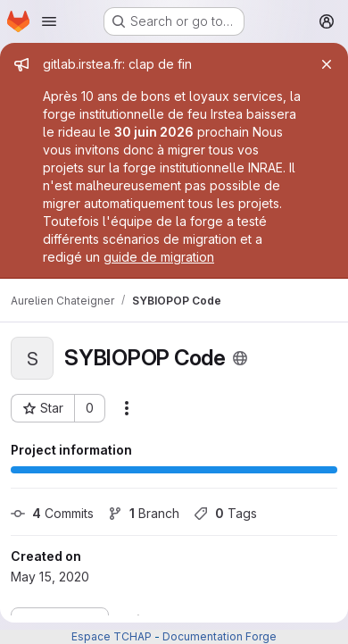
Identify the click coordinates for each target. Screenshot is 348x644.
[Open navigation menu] (49, 21)
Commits (52, 513)
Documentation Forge (220, 636)
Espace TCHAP (112, 636)
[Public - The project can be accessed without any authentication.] (240, 358)
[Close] (327, 64)
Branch (144, 513)
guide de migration (159, 257)
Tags (225, 513)
